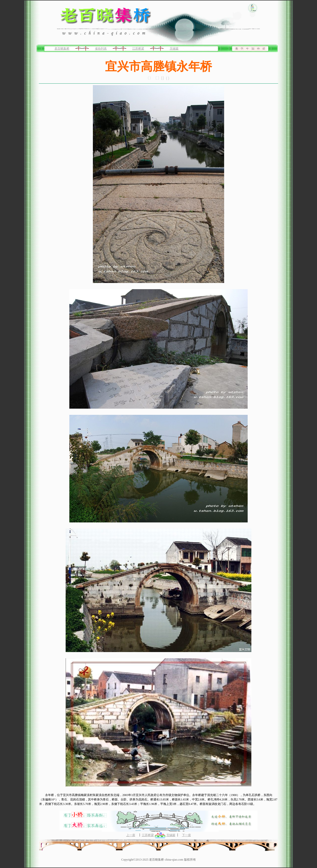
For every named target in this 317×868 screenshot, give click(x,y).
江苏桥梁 (138, 48)
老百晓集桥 (62, 48)
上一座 (131, 835)
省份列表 (101, 48)
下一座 (186, 835)
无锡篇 (174, 48)
